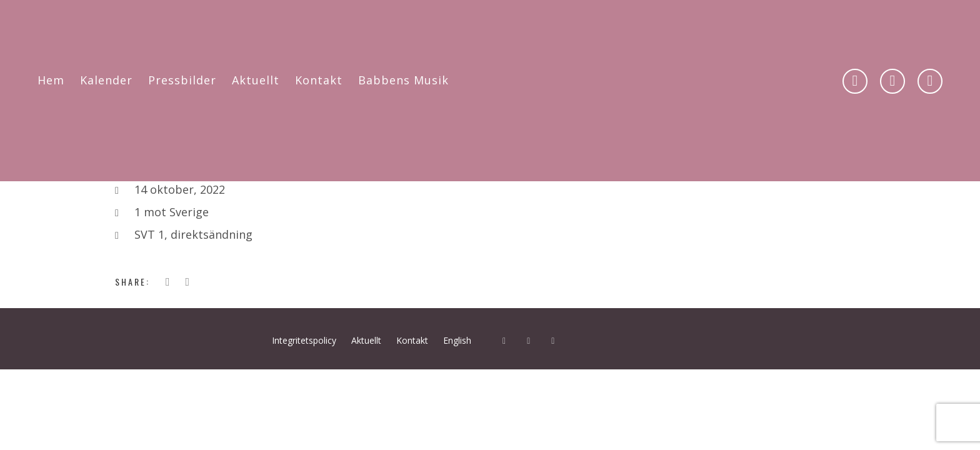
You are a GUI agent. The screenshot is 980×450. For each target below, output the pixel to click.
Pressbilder (182, 80)
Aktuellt (256, 80)
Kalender (106, 80)
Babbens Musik (403, 80)
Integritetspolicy (304, 340)
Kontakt (319, 80)
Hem (51, 80)
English (457, 340)
